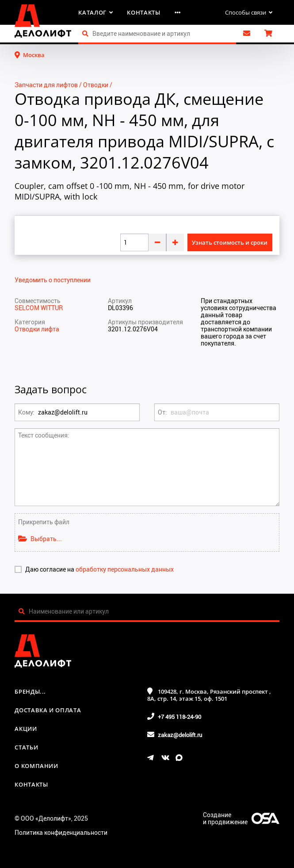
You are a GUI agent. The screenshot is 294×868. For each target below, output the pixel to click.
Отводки (96, 85)
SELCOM (28, 308)
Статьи (26, 747)
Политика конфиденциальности (61, 832)
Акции (26, 729)
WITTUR (52, 308)
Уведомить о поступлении (53, 280)
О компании (36, 766)
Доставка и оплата (48, 710)
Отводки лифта (37, 329)
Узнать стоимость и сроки (230, 242)
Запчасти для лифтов (46, 85)
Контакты (143, 12)
